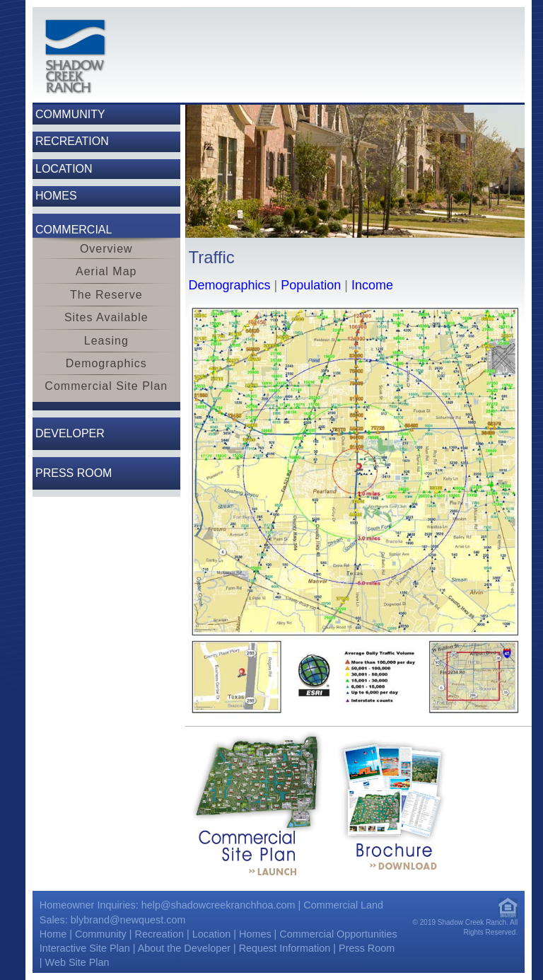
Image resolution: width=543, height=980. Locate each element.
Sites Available (106, 317)
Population (311, 285)
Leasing (106, 341)
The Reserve (106, 295)
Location (211, 934)
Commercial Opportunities (338, 934)
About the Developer (184, 948)
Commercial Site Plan (106, 386)
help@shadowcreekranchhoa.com (218, 905)
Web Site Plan (77, 962)
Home (53, 934)
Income (372, 285)
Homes (255, 934)
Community (101, 934)
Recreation (159, 934)
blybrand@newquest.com (128, 920)
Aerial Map (106, 271)
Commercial (74, 230)
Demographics (106, 363)
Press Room (74, 473)
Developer (70, 433)
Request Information (285, 948)
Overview (106, 249)
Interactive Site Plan (85, 948)
